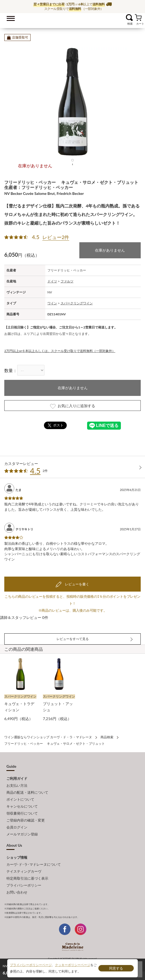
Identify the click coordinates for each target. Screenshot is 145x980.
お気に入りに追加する (73, 406)
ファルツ (67, 281)
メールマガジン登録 (22, 834)
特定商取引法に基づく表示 (27, 878)
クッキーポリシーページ (73, 965)
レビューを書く (76, 584)
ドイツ (52, 281)
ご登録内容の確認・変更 (26, 820)
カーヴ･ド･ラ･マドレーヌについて (34, 864)
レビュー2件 (56, 237)
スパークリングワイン (77, 303)
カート (138, 18)
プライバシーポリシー (24, 885)
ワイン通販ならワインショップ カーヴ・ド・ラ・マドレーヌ (72, 19)
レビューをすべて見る (73, 639)
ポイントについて (20, 799)
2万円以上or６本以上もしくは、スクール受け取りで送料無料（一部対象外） (60, 351)
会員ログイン (17, 827)
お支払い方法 (17, 785)
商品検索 (107, 737)
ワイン (52, 303)
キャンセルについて (22, 806)
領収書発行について (22, 813)
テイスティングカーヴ (24, 871)
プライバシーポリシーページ (31, 965)
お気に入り (123, 18)
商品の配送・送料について (27, 792)
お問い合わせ (17, 892)
